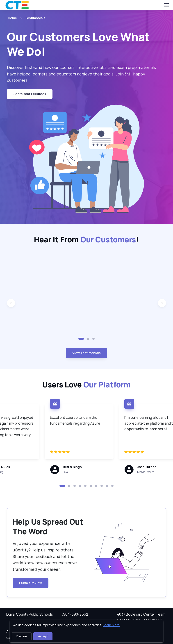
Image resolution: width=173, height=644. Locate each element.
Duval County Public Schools (30, 614)
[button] (81, 339)
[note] (71, 470)
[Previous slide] (11, 303)
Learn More (111, 625)
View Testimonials (86, 353)
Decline (22, 636)
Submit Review (31, 583)
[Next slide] (162, 303)
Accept (43, 636)
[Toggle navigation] (166, 5)
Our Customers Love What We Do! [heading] (78, 44)
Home (12, 18)
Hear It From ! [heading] (86, 240)
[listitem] (31, 18)
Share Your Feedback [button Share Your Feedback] (30, 94)
